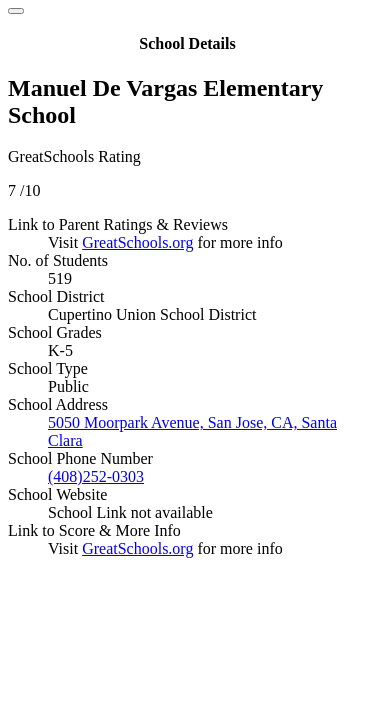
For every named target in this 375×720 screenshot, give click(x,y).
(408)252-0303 (96, 476)
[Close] (16, 11)
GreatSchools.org (137, 242)
